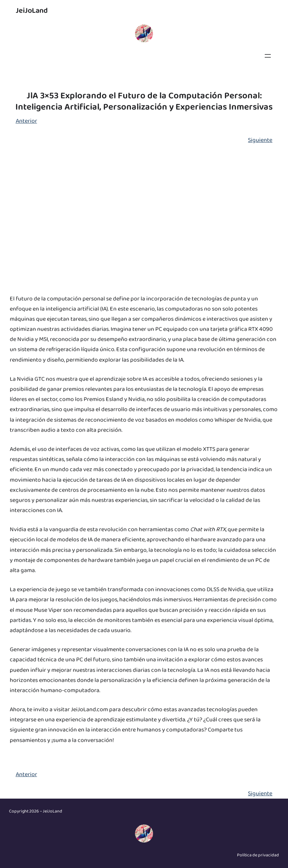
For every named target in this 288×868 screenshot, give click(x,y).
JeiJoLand (32, 11)
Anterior (26, 121)
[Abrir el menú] (268, 56)
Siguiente (260, 140)
